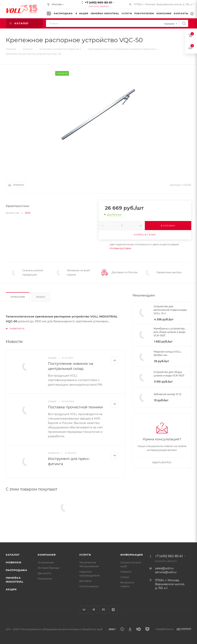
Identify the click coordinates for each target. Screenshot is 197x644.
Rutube (103, 610)
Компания (47, 555)
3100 (28, 213)
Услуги (85, 555)
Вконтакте (84, 610)
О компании (46, 562)
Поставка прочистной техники (75, 407)
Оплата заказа (89, 586)
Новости (126, 572)
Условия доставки (120, 248)
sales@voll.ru (164, 568)
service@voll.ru (166, 572)
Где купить (44, 573)
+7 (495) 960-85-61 (98, 2)
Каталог (13, 555)
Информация (132, 555)
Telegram (94, 610)
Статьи (125, 577)
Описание (18, 297)
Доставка (85, 581)
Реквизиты (45, 579)
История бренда (48, 568)
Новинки (14, 562)
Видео (41, 297)
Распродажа (16, 570)
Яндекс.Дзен (113, 610)
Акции (11, 589)
